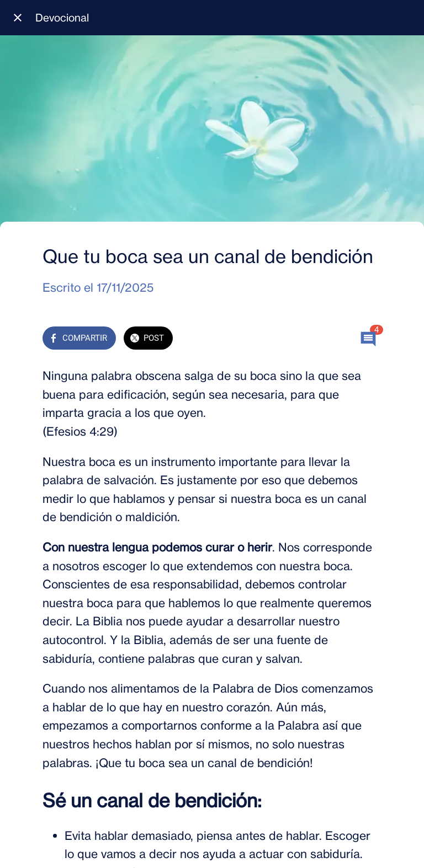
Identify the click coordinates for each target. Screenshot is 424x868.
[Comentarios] (368, 339)
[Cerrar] (18, 18)
